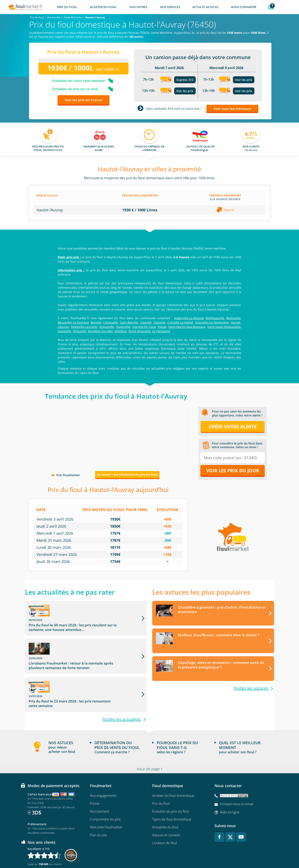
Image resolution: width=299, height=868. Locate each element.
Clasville (146, 322)
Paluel (162, 327)
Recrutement (100, 784)
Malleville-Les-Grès (84, 327)
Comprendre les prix (105, 792)
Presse (95, 776)
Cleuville (159, 322)
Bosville (96, 322)
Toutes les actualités (122, 691)
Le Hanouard (161, 331)
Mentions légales (150, 853)
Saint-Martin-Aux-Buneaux (187, 327)
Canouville (110, 322)
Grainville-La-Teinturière (212, 322)
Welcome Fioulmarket (106, 800)
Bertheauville (215, 318)
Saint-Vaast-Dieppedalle (224, 327)
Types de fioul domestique (172, 792)
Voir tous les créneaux (232, 109)
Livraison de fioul (165, 815)
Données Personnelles (176, 853)
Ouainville (123, 327)
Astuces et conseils (166, 807)
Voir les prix (185, 91)
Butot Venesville (140, 331)
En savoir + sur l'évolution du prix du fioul (127, 474)
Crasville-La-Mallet (180, 322)
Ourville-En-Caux (144, 327)
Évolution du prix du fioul (171, 784)
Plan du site (98, 807)
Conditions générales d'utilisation (117, 853)
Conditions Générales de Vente (77, 853)
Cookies (199, 853)
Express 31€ (185, 80)
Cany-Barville (129, 322)
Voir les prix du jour (233, 470)
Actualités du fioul (165, 800)
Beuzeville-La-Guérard (73, 322)
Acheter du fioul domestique (173, 768)
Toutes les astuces (251, 688)
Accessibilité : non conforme (224, 853)
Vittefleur (121, 331)
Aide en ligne (230, 784)
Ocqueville (107, 327)
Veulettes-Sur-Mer (100, 331)
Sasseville (64, 331)
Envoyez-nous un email (237, 776)
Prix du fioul (161, 776)
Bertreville (233, 318)
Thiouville (79, 331)
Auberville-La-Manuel (189, 318)
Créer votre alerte (233, 426)
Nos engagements (103, 768)
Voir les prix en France (83, 100)
